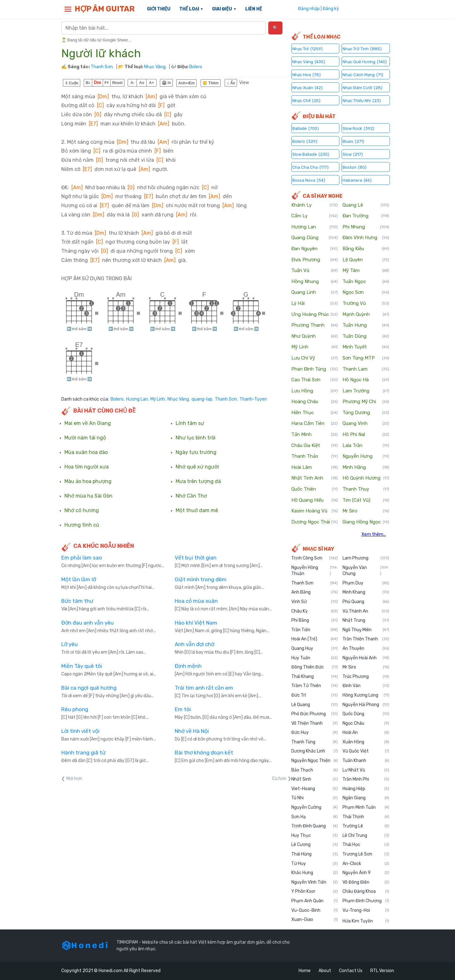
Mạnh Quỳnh (366, 315)
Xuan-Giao (315, 920)
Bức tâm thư (77, 601)
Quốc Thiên (315, 489)
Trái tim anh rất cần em (204, 688)
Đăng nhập (309, 9)
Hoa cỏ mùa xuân (196, 601)
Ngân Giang (366, 798)
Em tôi (183, 709)
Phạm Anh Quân (315, 901)
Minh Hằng (366, 468)
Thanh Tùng (315, 742)
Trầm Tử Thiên (315, 686)
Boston (355, 167)
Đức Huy (315, 733)
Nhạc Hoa (306, 74)
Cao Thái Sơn (315, 380)
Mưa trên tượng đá (198, 481)
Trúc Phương (366, 677)
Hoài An (366, 733)
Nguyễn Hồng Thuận (315, 571)
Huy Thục (315, 836)
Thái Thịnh (366, 817)
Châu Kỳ (315, 611)
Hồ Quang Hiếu (315, 500)
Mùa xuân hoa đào (86, 452)
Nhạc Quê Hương (365, 61)
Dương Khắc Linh (315, 751)
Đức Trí (315, 695)
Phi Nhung (366, 227)
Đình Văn (366, 686)
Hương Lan (137, 399)
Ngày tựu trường (196, 452)
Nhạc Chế (306, 100)
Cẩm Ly (315, 216)
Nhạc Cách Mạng (363, 74)
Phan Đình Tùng (315, 369)
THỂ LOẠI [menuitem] (189, 9)
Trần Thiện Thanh (366, 639)
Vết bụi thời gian (196, 558)
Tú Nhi (315, 798)
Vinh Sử (315, 602)
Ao (142, 83)
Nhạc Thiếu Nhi (362, 100)
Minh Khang (366, 592)
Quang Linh (315, 293)
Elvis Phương (315, 260)
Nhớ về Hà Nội (192, 731)
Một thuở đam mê (197, 511)
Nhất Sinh (315, 779)
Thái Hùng (315, 854)
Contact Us (351, 971)
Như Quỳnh (315, 336)
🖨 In (166, 83)
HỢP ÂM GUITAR (105, 9)
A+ (152, 83)
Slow (353, 154)
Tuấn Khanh (366, 761)
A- (133, 83)
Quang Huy (315, 649)
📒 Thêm (210, 83)
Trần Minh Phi (366, 779)
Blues (353, 141)
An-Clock (366, 864)
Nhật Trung (366, 620)
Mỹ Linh (158, 399)
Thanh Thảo (315, 457)
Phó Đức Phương (315, 714)
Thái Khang (315, 677)
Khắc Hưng (315, 873)
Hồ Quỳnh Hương (366, 478)
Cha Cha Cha (310, 167)
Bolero (196, 67)
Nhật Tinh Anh (315, 478)
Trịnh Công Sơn (315, 558)
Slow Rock (358, 128)
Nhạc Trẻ (307, 48)
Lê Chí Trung (366, 836)
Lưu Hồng (315, 391)
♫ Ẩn (231, 83)
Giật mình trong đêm (201, 579)
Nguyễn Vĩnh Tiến (315, 882)
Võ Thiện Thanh (315, 723)
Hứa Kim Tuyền (366, 921)
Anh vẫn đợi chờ (194, 644)
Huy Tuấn (315, 658)
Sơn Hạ (315, 817)
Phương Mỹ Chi (366, 402)
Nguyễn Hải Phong (366, 705)
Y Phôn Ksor (315, 892)
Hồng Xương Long (366, 695)
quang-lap (202, 399)
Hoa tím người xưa (87, 467)
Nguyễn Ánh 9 (366, 873)
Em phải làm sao (82, 558)
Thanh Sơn (102, 67)
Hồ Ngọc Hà (366, 380)
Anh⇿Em (186, 83)
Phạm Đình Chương (366, 901)
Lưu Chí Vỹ (315, 358)
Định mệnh (188, 666)
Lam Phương (366, 558)
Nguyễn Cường (315, 808)
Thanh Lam (366, 369)
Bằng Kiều (366, 249)
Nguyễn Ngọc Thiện (315, 761)
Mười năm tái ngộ (85, 438)
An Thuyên (366, 649)
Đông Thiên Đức (315, 667)
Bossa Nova (309, 180)
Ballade (306, 128)
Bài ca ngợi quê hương (89, 688)
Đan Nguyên (315, 249)
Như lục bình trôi (196, 438)
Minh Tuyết (366, 347)
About (325, 971)
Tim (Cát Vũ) (366, 500)
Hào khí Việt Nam (196, 623)
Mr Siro (366, 511)
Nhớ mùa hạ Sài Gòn (88, 496)
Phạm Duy (366, 583)
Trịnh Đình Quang (315, 826)
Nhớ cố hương (82, 511)
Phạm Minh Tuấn (366, 808)
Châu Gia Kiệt (315, 446)
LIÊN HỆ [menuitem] (254, 9)
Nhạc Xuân (307, 87)
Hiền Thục (315, 413)
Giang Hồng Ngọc (366, 522)
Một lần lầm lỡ (79, 579)
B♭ (88, 83)
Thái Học (366, 845)
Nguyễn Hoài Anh (366, 658)
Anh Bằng (315, 592)
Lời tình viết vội (80, 731)
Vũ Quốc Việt (366, 751)
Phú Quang (366, 602)
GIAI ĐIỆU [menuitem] (222, 9)
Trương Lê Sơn (366, 854)
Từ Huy (315, 864)
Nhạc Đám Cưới (362, 87)
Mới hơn (74, 779)
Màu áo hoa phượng (88, 481)
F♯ (107, 83)
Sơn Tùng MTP (366, 358)
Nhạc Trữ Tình (362, 48)
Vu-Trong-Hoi (366, 910)
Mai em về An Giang (88, 423)
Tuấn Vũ (315, 271)
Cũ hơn (279, 779)
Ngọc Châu (366, 723)
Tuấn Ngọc (366, 282)
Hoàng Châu (315, 402)
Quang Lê (366, 205)
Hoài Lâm (315, 468)
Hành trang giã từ (83, 753)
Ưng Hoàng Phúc (315, 315)
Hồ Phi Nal (366, 435)
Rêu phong (75, 709)
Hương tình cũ (82, 525)
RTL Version (382, 971)
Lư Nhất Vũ (366, 770)
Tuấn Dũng (366, 336)
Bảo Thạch (315, 770)
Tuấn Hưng (366, 325)
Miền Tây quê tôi (82, 666)
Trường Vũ (366, 304)
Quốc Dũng (366, 714)
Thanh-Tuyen (253, 399)
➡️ (90, 329)
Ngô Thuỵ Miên (366, 630)
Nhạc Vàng (155, 67)
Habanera (357, 180)
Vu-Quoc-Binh (315, 910)
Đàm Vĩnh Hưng (366, 238)
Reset (117, 83)
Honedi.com (111, 971)
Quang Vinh (366, 424)
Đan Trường (366, 216)
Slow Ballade (311, 154)
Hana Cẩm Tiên (315, 424)
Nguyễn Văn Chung (366, 571)
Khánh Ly (315, 205)
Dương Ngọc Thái (315, 522)
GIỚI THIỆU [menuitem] (159, 9)
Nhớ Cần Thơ (191, 496)
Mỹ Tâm (366, 271)
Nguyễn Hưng (366, 457)
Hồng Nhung (315, 282)
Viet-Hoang (315, 789)
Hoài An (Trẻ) (315, 639)
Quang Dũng (315, 238)
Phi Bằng (315, 620)
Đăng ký (331, 9)
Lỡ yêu (70, 644)
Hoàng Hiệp (366, 789)
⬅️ (69, 329)
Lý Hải (315, 304)
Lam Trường (366, 391)
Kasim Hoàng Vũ (315, 511)
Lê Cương (315, 845)
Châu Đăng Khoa (366, 892)
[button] (68, 9)
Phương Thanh (315, 325)
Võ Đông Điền (366, 882)
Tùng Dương (366, 413)
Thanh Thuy (366, 489)
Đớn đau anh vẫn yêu (88, 623)
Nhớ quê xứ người (197, 467)
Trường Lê (366, 826)
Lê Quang (315, 705)
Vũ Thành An (366, 611)
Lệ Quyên (366, 260)
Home (305, 971)
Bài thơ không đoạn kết (204, 753)
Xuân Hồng (366, 742)
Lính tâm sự (190, 423)
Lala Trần (366, 446)
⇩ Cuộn (72, 83)
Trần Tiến (315, 630)
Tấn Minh (315, 435)
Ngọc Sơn (366, 293)
